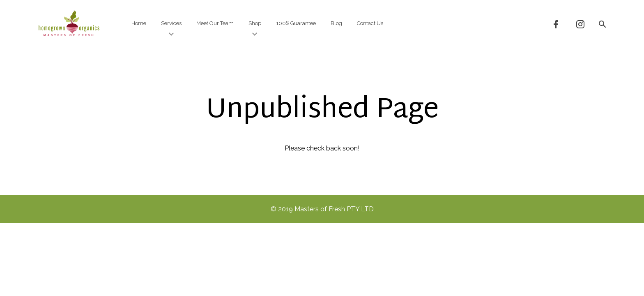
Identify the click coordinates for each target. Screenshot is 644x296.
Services (171, 29)
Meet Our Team (215, 23)
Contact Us (370, 23)
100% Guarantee (296, 23)
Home (139, 23)
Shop (255, 29)
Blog (336, 23)
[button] (602, 23)
